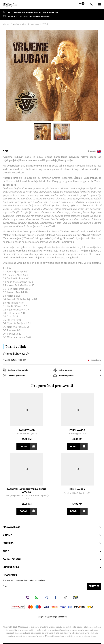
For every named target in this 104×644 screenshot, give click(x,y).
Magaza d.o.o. (52, 527)
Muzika (16, 24)
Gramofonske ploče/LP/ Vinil (35, 24)
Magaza (6, 24)
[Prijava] (91, 5)
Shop (52, 551)
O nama (52, 535)
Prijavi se (94, 586)
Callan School (52, 559)
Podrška (52, 543)
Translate (95, 151)
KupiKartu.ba (52, 567)
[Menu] (100, 5)
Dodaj (28, 447)
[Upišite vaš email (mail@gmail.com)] (52, 586)
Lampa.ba (62, 617)
